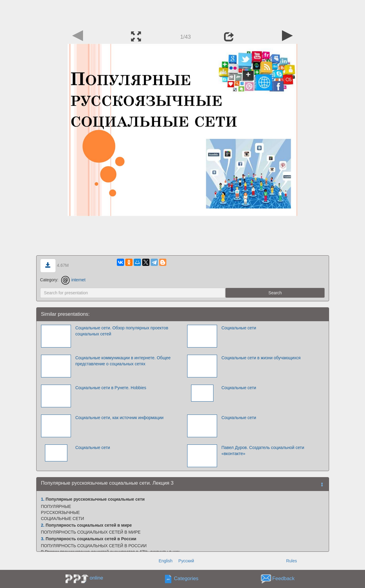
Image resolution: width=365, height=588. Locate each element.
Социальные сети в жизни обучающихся (261, 358)
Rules (292, 561)
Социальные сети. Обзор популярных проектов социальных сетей (122, 331)
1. (43, 499)
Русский (186, 561)
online (96, 578)
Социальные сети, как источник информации (119, 418)
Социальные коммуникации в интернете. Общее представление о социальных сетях (123, 361)
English (165, 561)
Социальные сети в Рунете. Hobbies (111, 388)
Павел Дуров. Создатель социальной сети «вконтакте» (263, 451)
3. (43, 539)
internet (73, 280)
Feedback (283, 579)
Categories (186, 579)
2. (43, 525)
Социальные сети (239, 328)
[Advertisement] (183, 14)
